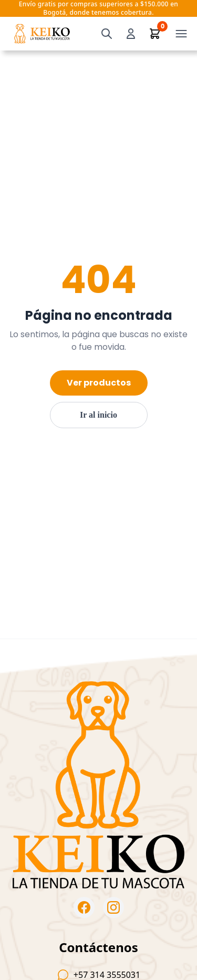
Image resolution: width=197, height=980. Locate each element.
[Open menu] (181, 34)
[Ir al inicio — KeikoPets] (42, 34)
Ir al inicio (98, 415)
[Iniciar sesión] (131, 34)
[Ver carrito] (155, 34)
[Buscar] (107, 34)
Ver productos (99, 383)
